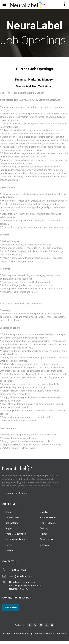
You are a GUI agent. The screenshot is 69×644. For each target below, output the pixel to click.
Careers (9, 551)
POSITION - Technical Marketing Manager (22, 93)
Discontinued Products (17, 539)
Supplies (44, 512)
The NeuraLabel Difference (16, 493)
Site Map (44, 545)
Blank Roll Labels (48, 523)
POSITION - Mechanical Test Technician (21, 304)
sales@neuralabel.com (21, 576)
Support (10, 528)
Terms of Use (47, 539)
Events (9, 545)
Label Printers (12, 518)
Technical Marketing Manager (34, 80)
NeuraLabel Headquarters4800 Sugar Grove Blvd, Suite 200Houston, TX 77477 (26, 586)
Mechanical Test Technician (34, 86)
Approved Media (48, 518)
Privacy (44, 534)
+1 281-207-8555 (18, 570)
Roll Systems (12, 523)
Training (44, 528)
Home (8, 512)
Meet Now (11, 608)
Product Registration (16, 534)
